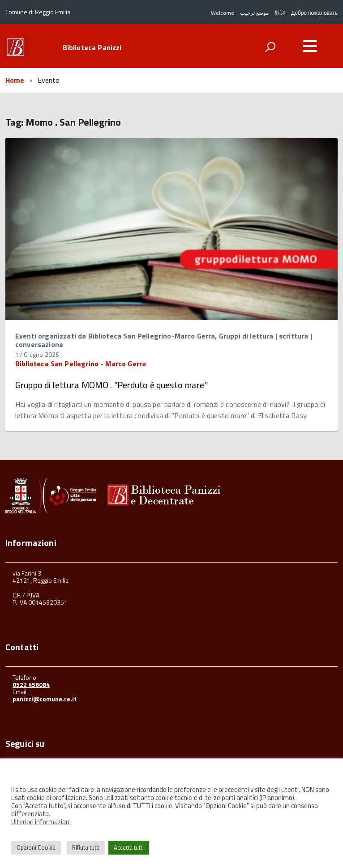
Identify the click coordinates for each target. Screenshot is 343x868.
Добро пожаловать (314, 13)
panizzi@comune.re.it (45, 699)
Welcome (223, 13)
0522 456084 (31, 684)
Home (15, 80)
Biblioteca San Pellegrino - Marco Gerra (81, 364)
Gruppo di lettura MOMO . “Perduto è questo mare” (112, 385)
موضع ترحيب (254, 13)
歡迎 (280, 13)
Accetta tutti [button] (129, 847)
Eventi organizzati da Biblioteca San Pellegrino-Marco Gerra (115, 336)
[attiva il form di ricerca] (270, 47)
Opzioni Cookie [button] (36, 847)
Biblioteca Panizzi (92, 47)
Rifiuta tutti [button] (86, 847)
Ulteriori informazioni (41, 822)
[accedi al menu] (310, 46)
